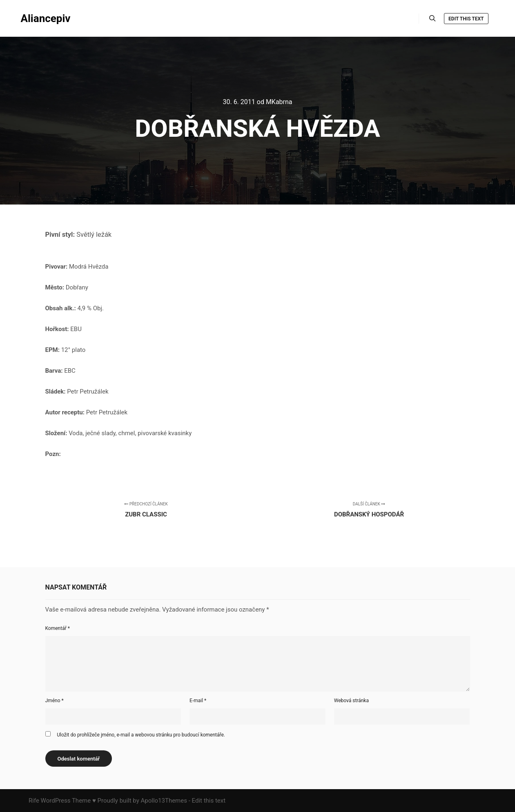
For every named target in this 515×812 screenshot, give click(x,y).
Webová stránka (351, 701)
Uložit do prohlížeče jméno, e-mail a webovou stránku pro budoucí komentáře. (141, 735)
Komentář (58, 628)
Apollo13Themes (164, 801)
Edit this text (466, 19)
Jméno (55, 701)
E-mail (198, 701)
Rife (34, 801)
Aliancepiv (46, 18)
